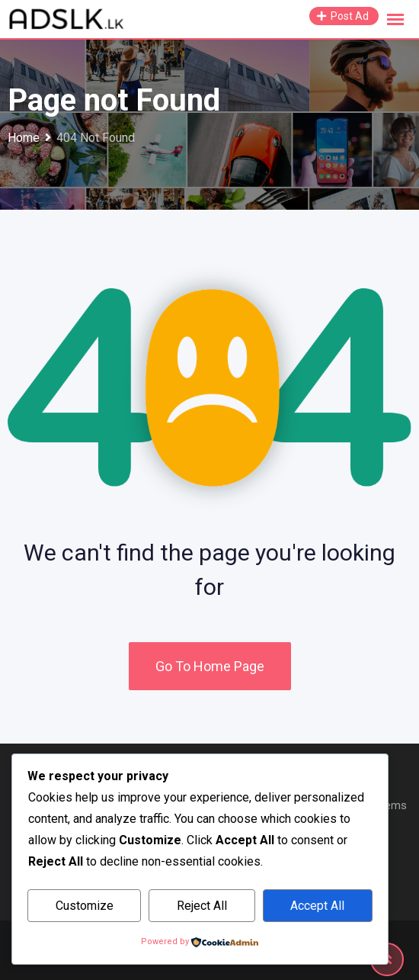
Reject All (202, 906)
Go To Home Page (210, 666)
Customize (85, 906)
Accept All (317, 906)
